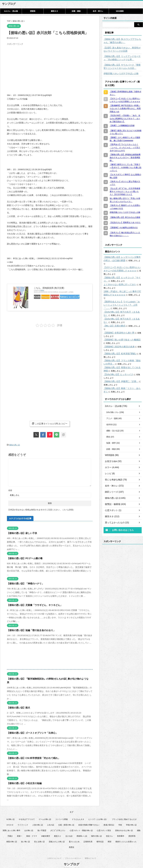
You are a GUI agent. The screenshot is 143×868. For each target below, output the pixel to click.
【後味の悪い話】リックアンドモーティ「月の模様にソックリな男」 (123, 58)
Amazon (51, 297)
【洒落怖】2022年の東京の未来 (117, 337)
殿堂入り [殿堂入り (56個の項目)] (58, 832)
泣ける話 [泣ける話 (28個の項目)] (69, 832)
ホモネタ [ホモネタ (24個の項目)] (10, 821)
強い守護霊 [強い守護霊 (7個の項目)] (42, 826)
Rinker (42, 290)
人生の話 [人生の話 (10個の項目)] (51, 821)
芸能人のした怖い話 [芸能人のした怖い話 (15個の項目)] (57, 837)
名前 (10, 490)
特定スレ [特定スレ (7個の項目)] (110, 832)
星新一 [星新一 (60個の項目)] (20, 832)
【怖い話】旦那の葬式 (113, 319)
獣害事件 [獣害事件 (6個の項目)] (121, 832)
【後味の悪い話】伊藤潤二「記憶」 (119, 372)
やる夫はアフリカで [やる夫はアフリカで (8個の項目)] (27, 815)
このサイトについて (54, 855)
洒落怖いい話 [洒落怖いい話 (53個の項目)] (82, 832)
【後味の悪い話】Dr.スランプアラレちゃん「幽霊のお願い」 (122, 41)
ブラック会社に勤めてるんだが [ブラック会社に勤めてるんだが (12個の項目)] (124, 815)
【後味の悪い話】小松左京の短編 (22, 779)
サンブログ (9, 4)
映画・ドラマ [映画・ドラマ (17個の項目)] (32, 832)
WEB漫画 (120, 11)
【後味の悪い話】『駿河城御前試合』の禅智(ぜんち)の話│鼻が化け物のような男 (44, 678)
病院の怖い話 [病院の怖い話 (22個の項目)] (12, 837)
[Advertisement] (30, 66)
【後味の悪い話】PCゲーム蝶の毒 (23, 558)
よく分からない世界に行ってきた (118, 281)
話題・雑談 (76, 11)
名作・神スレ (98, 11)
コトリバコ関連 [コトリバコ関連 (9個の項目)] (62, 815)
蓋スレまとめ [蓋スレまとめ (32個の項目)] (74, 837)
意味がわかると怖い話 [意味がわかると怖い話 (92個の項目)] (124, 826)
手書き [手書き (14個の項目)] (10, 832)
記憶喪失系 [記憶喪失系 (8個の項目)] (88, 837)
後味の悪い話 (15, 445)
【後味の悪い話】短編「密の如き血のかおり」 (28, 630)
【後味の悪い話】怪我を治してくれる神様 (122, 358)
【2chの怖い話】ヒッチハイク (117, 365)
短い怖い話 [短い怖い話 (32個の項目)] (25, 837)
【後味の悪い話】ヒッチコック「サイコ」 (122, 274)
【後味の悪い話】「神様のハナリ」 (23, 583)
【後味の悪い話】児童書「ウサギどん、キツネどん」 (31, 604)
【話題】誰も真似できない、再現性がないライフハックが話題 (123, 49)
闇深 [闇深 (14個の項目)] (110, 837)
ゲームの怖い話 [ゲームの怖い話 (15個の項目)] (45, 815)
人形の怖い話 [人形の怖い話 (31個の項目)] (38, 821)
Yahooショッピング (45, 301)
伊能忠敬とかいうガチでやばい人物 (119, 74)
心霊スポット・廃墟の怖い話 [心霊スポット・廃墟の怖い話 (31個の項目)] (81, 826)
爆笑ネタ (55, 11)
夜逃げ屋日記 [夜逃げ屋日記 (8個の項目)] (109, 821)
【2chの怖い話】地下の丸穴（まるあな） (121, 305)
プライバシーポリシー (73, 855)
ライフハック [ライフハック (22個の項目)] (23, 821)
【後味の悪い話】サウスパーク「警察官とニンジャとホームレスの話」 (123, 67)
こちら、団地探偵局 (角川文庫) (49, 288)
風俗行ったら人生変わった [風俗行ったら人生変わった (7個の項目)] (126, 837)
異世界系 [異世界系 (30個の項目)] (132, 832)
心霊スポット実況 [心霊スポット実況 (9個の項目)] (104, 826)
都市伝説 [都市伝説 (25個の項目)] (100, 837)
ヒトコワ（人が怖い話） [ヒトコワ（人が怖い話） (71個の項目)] (98, 815)
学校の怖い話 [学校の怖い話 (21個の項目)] (131, 821)
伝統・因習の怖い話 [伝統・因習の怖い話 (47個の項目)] (66, 821)
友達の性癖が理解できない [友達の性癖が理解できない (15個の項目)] (89, 821)
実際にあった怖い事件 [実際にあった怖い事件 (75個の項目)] (11, 826)
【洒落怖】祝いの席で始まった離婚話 (120, 330)
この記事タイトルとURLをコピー (50, 424)
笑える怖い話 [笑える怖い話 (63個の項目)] (39, 837)
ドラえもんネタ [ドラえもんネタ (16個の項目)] (78, 815)
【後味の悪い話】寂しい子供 (20, 533)
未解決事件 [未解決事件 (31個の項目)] (46, 832)
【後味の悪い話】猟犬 (17, 703)
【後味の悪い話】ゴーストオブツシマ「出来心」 (29, 729)
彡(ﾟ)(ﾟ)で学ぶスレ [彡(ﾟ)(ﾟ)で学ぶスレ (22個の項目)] (58, 826)
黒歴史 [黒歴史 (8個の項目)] (72, 843)
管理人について (90, 855)
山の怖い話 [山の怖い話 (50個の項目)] (29, 826)
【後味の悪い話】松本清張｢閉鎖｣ (118, 344)
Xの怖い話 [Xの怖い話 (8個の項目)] (11, 815)
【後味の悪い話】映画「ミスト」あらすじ (122, 379)
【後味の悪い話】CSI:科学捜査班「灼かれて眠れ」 (30, 754)
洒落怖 (33, 11)
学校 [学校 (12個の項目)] (120, 821)
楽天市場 (64, 297)
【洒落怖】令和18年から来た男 (117, 323)
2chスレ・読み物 (11, 11)
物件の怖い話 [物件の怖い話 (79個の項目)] (97, 832)
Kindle (39, 297)
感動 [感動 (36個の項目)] (139, 826)
